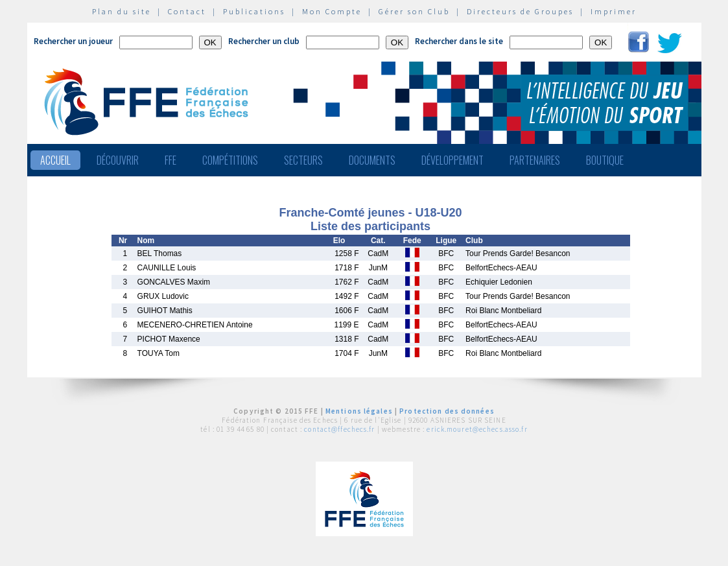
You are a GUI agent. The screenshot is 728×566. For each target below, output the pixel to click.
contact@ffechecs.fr (339, 429)
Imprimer (614, 11)
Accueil (55, 160)
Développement (452, 160)
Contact (187, 11)
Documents (372, 160)
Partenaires (535, 160)
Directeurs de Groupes (520, 11)
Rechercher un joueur (73, 41)
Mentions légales (359, 411)
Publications (254, 11)
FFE (170, 160)
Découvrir (118, 160)
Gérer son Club (414, 11)
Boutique (605, 160)
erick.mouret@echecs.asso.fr (477, 429)
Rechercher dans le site (459, 41)
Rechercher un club (264, 41)
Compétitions (230, 160)
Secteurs (303, 160)
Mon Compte (332, 11)
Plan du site (122, 11)
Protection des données (447, 411)
